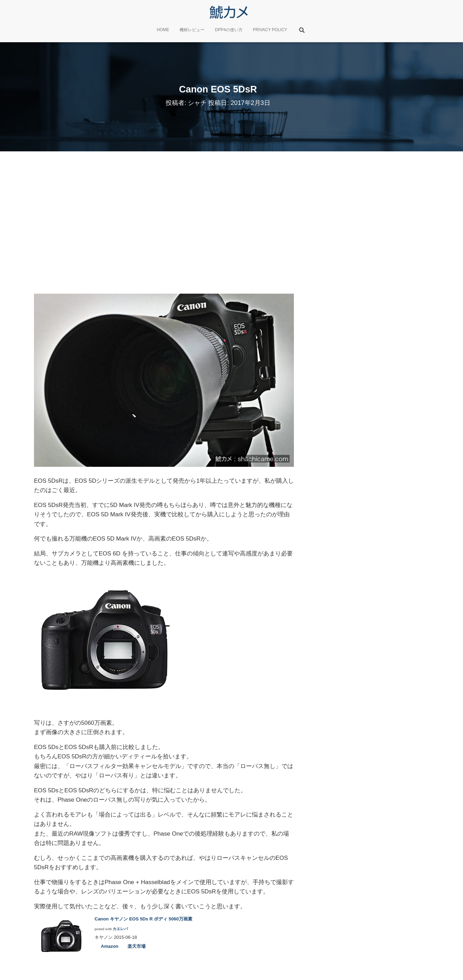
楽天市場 (137, 946)
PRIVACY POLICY (270, 30)
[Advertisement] (232, 221)
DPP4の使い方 (229, 30)
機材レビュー (192, 30)
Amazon (110, 946)
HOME (163, 30)
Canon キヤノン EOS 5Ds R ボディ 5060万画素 (143, 919)
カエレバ (120, 929)
